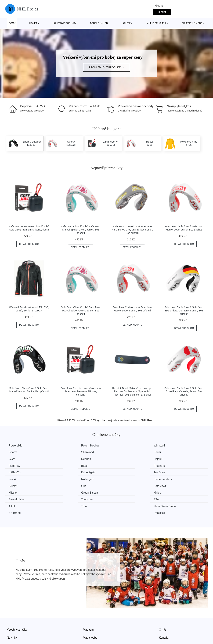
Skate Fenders (71, 472)
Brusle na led (99, 23)
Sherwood (16, 452)
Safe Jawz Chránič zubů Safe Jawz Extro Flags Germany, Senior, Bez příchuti (184, 310)
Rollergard (16, 472)
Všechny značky (17, 608)
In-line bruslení (156, 23)
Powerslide (16, 446)
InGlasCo (15, 465)
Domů (12, 23)
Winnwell (119, 446)
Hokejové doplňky (64, 23)
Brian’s (170, 446)
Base (117, 459)
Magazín (88, 608)
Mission (66, 478)
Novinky (12, 616)
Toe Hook (67, 485)
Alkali (169, 485)
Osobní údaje (91, 624)
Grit (168, 472)
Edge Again (69, 465)
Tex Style (119, 465)
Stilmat (118, 472)
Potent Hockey (71, 446)
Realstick (171, 491)
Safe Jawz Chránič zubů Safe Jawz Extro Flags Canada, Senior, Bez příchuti (184, 391)
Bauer (65, 452)
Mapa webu (90, 616)
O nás (163, 608)
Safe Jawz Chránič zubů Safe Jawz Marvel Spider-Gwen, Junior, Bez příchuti (81, 230)
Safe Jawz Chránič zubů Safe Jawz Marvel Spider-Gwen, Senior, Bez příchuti (81, 310)
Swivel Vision (18, 485)
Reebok (170, 452)
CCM (117, 452)
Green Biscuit (122, 478)
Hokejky (127, 23)
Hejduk (14, 459)
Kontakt (164, 616)
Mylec (169, 478)
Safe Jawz (16, 478)
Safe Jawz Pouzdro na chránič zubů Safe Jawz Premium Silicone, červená (81, 391)
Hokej (33, 23)
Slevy (10, 624)
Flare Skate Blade (73, 491)
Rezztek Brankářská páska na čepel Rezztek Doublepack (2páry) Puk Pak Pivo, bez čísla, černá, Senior (132, 391)
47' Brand (120, 491)
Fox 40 (170, 465)
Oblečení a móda (192, 23)
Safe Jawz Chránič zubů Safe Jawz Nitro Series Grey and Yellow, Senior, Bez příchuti (132, 230)
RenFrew (67, 459)
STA (116, 485)
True (12, 491)
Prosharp (171, 459)
